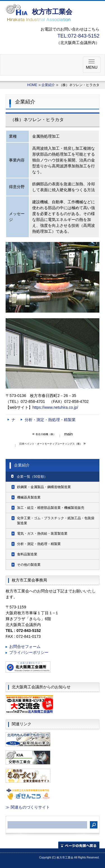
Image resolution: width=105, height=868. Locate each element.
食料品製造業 (27, 554)
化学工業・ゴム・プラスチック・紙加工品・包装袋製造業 (56, 521)
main (68, 434)
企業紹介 (48, 85)
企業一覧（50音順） (32, 477)
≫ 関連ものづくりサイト (28, 807)
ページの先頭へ (79, 845)
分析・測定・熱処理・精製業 (50, 420)
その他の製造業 (29, 565)
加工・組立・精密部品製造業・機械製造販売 (51, 508)
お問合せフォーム (25, 647)
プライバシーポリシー (29, 652)
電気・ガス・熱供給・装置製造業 (42, 534)
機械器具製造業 (29, 497)
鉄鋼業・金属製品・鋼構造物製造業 (44, 487)
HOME (32, 85)
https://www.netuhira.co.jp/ (55, 407)
